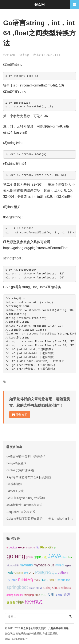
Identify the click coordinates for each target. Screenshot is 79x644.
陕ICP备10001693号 (16, 639)
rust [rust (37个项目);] (44, 580)
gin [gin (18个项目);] (50, 547)
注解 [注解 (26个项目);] (20, 602)
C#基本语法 (14, 484)
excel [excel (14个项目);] (22, 547)
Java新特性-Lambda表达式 (24, 505)
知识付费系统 (34, 634)
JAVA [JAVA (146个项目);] (55, 556)
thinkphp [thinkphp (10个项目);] (29, 595)
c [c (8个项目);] (7, 548)
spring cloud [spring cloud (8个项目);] (35, 588)
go (28, 55)
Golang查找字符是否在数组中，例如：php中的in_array (43, 519)
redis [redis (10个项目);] (37, 580)
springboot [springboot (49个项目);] (17, 587)
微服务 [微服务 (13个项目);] (11, 603)
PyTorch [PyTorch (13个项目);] (12, 580)
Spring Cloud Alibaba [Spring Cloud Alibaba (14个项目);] (57, 588)
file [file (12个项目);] (37, 547)
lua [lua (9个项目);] (70, 557)
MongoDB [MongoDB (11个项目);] (13, 565)
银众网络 (10, 634)
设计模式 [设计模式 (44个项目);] (34, 602)
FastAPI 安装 (15, 491)
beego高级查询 (17, 463)
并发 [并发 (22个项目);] (67, 595)
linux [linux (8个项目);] (65, 557)
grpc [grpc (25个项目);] (37, 557)
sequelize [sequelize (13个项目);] (64, 580)
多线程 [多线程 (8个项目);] (59, 595)
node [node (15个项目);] (10, 573)
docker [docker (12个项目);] (13, 547)
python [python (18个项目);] (63, 572)
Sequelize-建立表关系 (21, 512)
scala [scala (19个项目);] (52, 580)
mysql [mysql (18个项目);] (60, 565)
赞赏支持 (20, 415)
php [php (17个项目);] (32, 572)
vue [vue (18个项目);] (44, 595)
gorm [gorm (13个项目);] (29, 557)
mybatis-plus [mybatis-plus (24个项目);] (44, 565)
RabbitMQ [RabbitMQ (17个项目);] (25, 580)
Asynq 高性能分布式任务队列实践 (29, 477)
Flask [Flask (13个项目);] (44, 547)
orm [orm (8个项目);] (26, 573)
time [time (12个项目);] (37, 595)
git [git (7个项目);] (55, 548)
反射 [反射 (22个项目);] (51, 595)
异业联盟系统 (50, 634)
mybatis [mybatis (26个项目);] (26, 565)
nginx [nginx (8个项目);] (68, 566)
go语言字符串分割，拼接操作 (26, 456)
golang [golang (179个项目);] (16, 556)
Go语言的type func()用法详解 (26, 498)
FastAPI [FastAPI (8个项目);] (31, 548)
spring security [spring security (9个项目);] (15, 595)
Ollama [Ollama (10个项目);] (19, 573)
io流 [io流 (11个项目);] (44, 557)
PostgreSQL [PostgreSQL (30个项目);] (46, 572)
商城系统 (21, 634)
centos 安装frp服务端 (20, 470)
